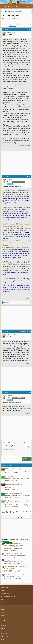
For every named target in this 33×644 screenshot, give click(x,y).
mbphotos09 (6, 18)
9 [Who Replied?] (10, 473)
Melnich (7, 478)
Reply (29, 148)
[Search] (31, 6)
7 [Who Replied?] (10, 507)
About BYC (4, 621)
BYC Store (4, 628)
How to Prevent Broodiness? (14, 493)
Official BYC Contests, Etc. (12, 550)
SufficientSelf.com (5, 637)
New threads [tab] (14, 540)
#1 (30, 29)
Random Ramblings (10, 557)
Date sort (13, 25)
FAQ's (2, 612)
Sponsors (3, 625)
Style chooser (5, 588)
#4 (30, 392)
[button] (4, 442)
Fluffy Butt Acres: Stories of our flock (15, 575)
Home (2, 609)
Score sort (20, 25)
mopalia (8, 471)
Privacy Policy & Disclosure (8, 597)
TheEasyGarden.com (6, 640)
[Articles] (12, 6)
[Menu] (2, 6)
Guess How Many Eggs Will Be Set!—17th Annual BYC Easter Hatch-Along (14, 545)
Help (2, 600)
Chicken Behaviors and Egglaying (20, 471)
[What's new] (28, 6)
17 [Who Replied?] (11, 497)
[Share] (28, 29)
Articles (3, 616)
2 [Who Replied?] (10, 490)
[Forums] (8, 6)
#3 (30, 331)
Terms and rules (5, 594)
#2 (30, 177)
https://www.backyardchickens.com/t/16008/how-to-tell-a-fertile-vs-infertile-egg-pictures (16, 243)
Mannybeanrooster (11, 486)
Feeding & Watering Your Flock (13, 563)
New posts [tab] (5, 540)
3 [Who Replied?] (10, 480)
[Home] (5, 6)
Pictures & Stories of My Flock (13, 572)
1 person (7, 303)
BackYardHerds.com (6, 634)
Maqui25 (8, 505)
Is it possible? (10, 477)
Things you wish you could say (13, 553)
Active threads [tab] (24, 540)
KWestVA (8, 495)
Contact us (4, 591)
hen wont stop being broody (14, 484)
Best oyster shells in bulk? (12, 560)
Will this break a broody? (13, 469)
